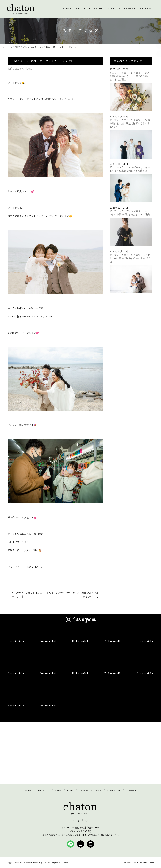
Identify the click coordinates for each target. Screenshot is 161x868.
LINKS (152, 863)
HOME (67, 8)
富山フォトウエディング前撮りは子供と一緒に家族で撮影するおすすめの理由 (130, 258)
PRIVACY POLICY (131, 863)
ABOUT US (83, 8)
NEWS (98, 790)
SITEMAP (144, 863)
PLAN (111, 8)
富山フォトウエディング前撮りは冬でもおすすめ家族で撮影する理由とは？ (130, 169)
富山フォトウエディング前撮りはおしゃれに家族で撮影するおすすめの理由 (130, 213)
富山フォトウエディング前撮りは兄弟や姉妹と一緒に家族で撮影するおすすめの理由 (130, 123)
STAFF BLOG (127, 8)
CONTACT (147, 8)
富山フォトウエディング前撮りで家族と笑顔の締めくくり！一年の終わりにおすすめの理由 (130, 76)
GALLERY (84, 790)
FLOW (98, 8)
